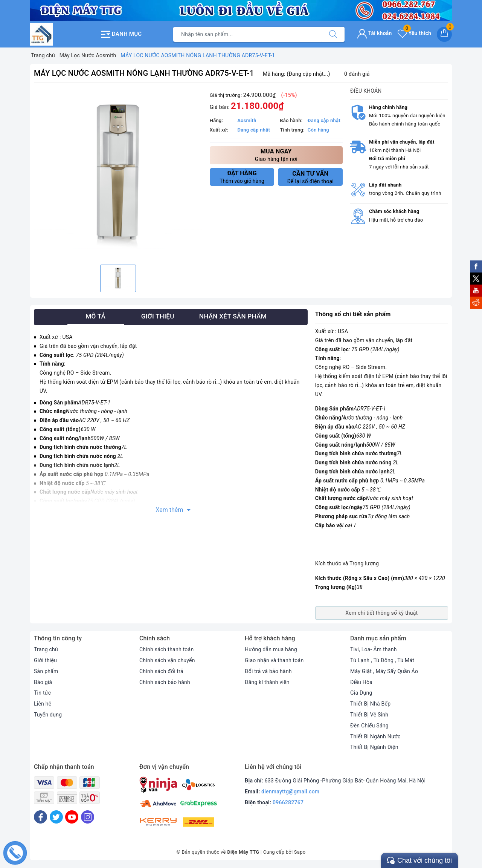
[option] (118, 175)
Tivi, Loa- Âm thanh (374, 649)
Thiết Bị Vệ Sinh (369, 715)
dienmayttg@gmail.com (290, 791)
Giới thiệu (45, 660)
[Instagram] (88, 817)
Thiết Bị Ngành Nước (375, 736)
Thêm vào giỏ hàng (242, 177)
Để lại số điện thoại (310, 177)
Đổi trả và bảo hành (268, 671)
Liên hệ (43, 704)
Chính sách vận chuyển (167, 660)
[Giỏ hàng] (444, 34)
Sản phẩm (46, 671)
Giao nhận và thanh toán (274, 660)
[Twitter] (56, 817)
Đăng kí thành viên (267, 682)
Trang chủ (46, 649)
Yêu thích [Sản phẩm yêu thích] (414, 33)
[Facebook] (40, 817)
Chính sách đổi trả (161, 671)
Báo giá (43, 682)
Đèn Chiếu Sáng (369, 726)
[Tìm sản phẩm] (247, 34)
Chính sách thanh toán (166, 649)
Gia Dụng (361, 693)
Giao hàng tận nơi (276, 155)
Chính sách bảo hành (165, 682)
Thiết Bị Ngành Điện (374, 747)
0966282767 (288, 802)
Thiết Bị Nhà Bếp (370, 704)
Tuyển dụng (48, 715)
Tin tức (42, 693)
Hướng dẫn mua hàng (271, 649)
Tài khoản (374, 33)
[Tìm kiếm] (333, 34)
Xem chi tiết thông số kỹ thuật (381, 613)
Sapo (300, 852)
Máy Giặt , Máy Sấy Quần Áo (384, 671)
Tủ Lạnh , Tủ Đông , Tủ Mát (382, 660)
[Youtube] (72, 817)
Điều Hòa (361, 682)
